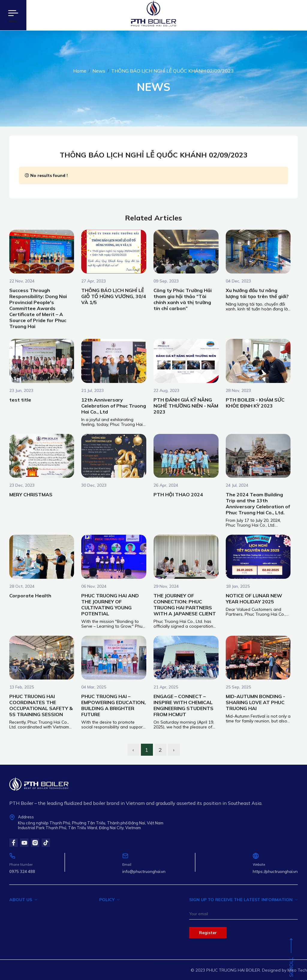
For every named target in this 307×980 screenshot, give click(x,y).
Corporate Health (30, 596)
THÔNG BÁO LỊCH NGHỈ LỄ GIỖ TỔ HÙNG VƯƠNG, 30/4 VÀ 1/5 (114, 296)
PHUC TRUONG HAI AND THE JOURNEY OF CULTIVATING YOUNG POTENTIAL (110, 605)
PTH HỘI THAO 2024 (178, 494)
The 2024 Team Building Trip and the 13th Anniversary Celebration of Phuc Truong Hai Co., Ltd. (258, 503)
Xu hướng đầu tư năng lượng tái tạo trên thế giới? (257, 293)
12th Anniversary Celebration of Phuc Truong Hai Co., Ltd (114, 406)
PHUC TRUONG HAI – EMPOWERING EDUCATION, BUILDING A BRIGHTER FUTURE (113, 705)
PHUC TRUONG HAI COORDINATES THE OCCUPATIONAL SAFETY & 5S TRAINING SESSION (41, 705)
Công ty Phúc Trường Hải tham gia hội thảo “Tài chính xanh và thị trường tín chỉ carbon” (183, 299)
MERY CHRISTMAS (31, 494)
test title (20, 400)
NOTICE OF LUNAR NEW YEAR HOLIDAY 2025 (254, 599)
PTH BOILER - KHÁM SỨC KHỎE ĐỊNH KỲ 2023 (255, 403)
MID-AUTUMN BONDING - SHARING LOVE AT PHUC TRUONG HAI (255, 702)
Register (208, 933)
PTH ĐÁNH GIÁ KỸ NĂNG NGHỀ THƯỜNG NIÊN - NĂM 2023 (186, 406)
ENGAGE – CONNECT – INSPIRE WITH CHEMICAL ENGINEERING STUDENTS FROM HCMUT (183, 705)
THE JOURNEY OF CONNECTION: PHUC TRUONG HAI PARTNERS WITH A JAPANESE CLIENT (185, 605)
